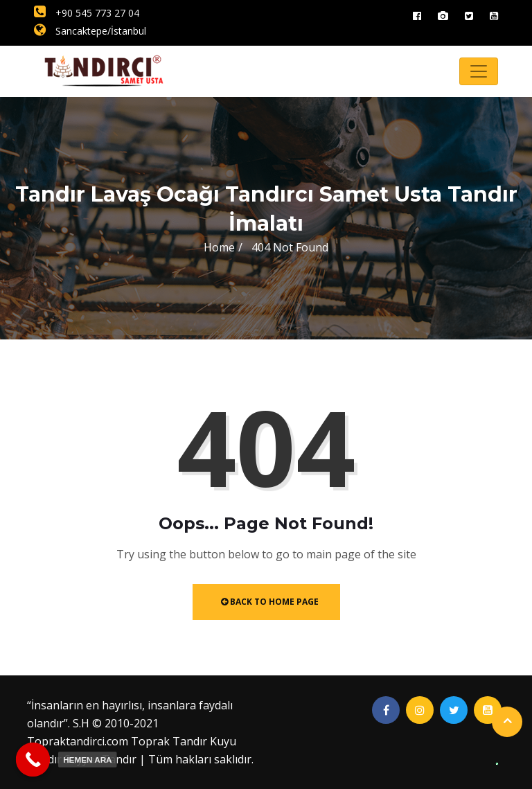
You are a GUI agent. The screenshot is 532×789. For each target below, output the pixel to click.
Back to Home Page (270, 602)
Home (219, 247)
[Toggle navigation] (479, 71)
